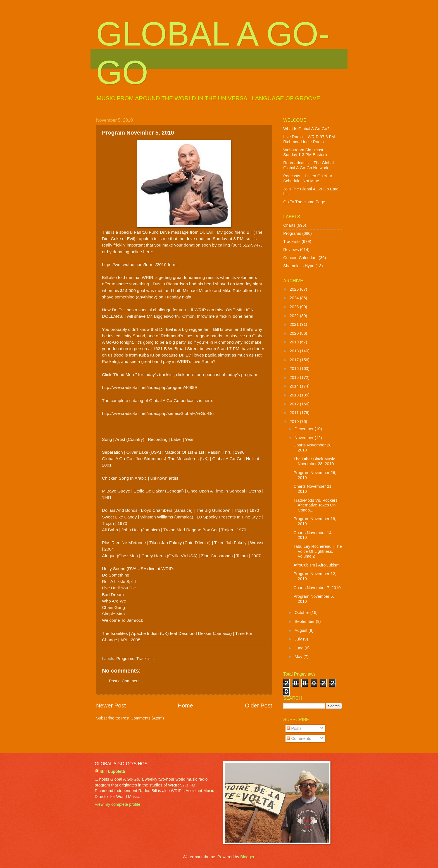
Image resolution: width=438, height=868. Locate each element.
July (299, 639)
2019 (295, 342)
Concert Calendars (300, 258)
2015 (295, 377)
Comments (299, 738)
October (302, 613)
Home (185, 705)
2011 (295, 413)
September (305, 621)
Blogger (247, 857)
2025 (295, 289)
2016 (295, 369)
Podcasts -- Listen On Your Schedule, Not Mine (308, 178)
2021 (295, 324)
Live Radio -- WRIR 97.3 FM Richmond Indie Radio (309, 139)
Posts (294, 728)
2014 (295, 386)
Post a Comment (124, 681)
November (304, 438)
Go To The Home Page (304, 202)
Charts (289, 225)
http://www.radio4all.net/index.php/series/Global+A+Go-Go (158, 413)
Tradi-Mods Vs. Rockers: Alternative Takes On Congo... (316, 505)
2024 (295, 298)
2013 (295, 395)
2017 (295, 360)
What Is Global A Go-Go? (306, 129)
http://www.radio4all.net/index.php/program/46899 (149, 387)
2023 (295, 307)
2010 (295, 422)
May (299, 657)
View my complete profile (117, 804)
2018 (295, 351)
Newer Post (111, 705)
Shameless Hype (299, 266)
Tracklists (145, 659)
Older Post (259, 705)
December (304, 429)
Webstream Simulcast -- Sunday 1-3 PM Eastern (305, 152)
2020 (295, 333)
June (299, 648)
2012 (295, 404)
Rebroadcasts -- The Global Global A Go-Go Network (309, 165)
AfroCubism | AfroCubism (317, 565)
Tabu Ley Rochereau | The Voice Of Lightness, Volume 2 (318, 551)
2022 (295, 316)
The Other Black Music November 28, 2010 (314, 462)
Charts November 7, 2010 (317, 588)
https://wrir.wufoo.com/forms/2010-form (139, 265)
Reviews (291, 250)
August (301, 630)
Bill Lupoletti (113, 771)
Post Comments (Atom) (143, 718)
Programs (125, 659)
